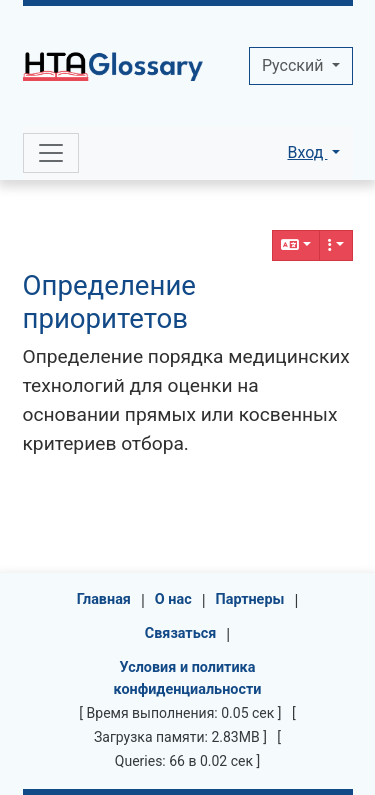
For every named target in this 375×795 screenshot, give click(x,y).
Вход (307, 152)
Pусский (294, 65)
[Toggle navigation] (51, 153)
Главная (104, 599)
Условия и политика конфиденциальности (188, 678)
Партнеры (250, 599)
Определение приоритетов (109, 302)
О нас (173, 599)
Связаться (181, 633)
